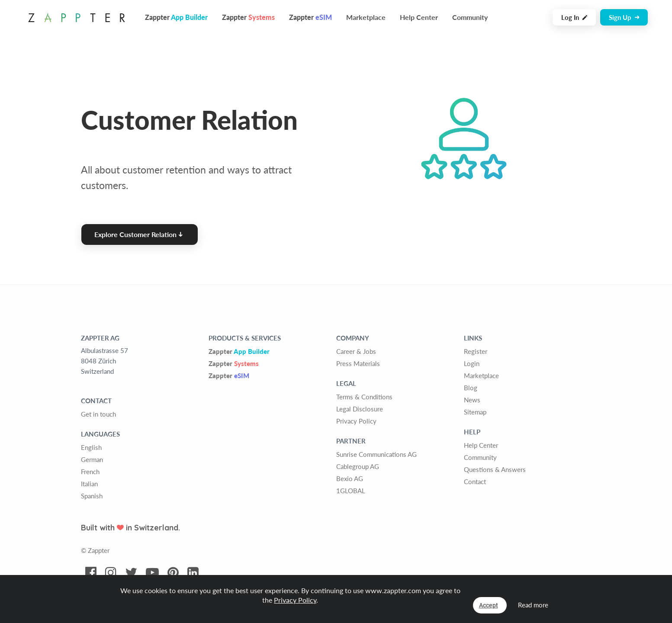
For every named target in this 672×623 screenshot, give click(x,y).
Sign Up (624, 17)
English (91, 447)
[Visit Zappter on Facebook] (91, 573)
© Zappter (95, 550)
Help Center (419, 17)
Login (472, 363)
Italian (89, 484)
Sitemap (475, 412)
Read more (533, 605)
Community (470, 17)
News (472, 400)
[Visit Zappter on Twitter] (131, 573)
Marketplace (366, 17)
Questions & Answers (495, 469)
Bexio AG (350, 478)
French (90, 472)
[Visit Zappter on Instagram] (111, 573)
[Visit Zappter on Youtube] (152, 573)
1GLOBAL (351, 491)
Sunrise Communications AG (376, 454)
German (92, 459)
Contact (475, 482)
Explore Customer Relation (138, 234)
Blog (471, 388)
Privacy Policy (356, 421)
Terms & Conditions (364, 397)
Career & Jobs (356, 351)
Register (476, 351)
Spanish (92, 496)
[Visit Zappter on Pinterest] (173, 573)
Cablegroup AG (358, 466)
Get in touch (98, 414)
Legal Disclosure (360, 409)
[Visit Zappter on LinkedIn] (193, 573)
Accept (489, 605)
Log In (574, 17)
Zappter (239, 351)
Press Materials (358, 363)
